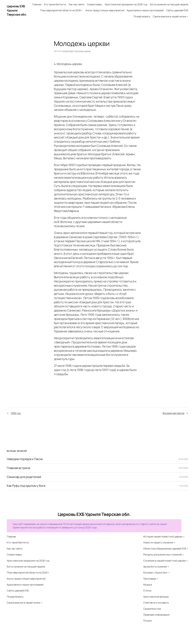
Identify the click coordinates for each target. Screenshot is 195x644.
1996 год (16, 413)
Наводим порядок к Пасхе (25, 459)
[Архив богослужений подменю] (168, 567)
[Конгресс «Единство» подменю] (169, 573)
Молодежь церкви (83, 51)
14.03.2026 (184, 486)
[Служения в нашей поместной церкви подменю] (187, 561)
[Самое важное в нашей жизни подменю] (187, 16)
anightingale (68, 51)
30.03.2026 (183, 468)
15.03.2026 (184, 477)
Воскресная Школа (173, 413)
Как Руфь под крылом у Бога (26, 486)
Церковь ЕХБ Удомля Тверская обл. (17, 10)
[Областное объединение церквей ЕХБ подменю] (187, 549)
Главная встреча (18, 468)
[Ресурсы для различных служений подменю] (183, 555)
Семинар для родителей (24, 477)
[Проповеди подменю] (158, 579)
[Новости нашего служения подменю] (175, 543)
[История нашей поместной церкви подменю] (184, 537)
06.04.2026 (183, 459)
